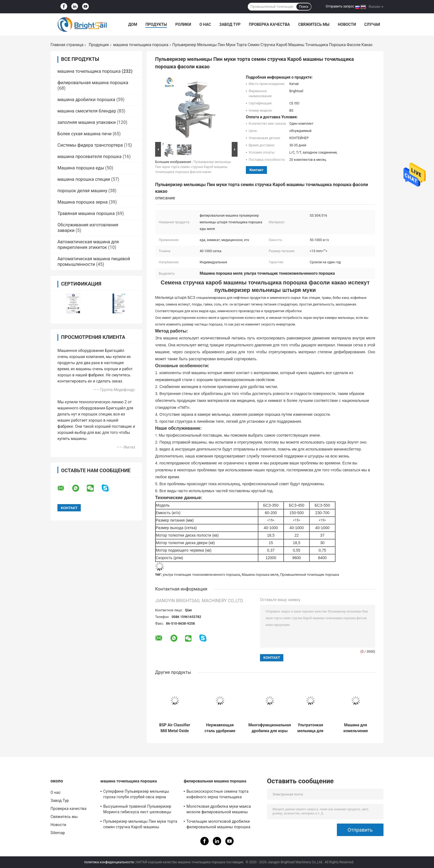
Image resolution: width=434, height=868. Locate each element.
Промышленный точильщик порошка (310, 575)
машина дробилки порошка (86, 100)
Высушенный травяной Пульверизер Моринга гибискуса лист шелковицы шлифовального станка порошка (137, 810)
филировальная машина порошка (93, 83)
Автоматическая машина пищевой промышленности (94, 262)
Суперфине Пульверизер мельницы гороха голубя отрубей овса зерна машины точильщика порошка (136, 795)
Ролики (183, 24)
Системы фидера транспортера (90, 145)
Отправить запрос (340, 6)
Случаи (372, 24)
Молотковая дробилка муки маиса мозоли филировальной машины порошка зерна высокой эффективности (219, 810)
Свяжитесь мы (314, 24)
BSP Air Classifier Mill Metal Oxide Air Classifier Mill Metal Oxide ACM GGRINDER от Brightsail (175, 728)
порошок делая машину (82, 191)
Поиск (304, 7)
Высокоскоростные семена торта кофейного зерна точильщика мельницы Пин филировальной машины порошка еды (217, 795)
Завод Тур (230, 24)
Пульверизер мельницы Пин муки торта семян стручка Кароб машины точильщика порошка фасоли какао (193, 167)
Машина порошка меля (260, 575)
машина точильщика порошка (141, 45)
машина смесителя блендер (87, 111)
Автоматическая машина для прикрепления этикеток (88, 245)
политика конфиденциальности (109, 862)
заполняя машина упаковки (87, 122)
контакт (256, 170)
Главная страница (67, 45)
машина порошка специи (84, 179)
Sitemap (58, 833)
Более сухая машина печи (84, 134)
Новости (347, 24)
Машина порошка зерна (83, 202)
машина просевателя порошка (89, 157)
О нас (205, 24)
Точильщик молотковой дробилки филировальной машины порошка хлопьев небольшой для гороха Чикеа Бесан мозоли (222, 825)
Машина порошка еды (81, 168)
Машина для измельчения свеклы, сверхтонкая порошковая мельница (356, 728)
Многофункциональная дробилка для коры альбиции (270, 728)
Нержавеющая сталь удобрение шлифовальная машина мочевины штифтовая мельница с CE (220, 728)
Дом (133, 24)
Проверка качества (269, 24)
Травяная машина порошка (86, 213)
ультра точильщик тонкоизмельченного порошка (201, 575)
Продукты (156, 24)
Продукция (99, 45)
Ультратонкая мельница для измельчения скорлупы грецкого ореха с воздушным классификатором (310, 728)
